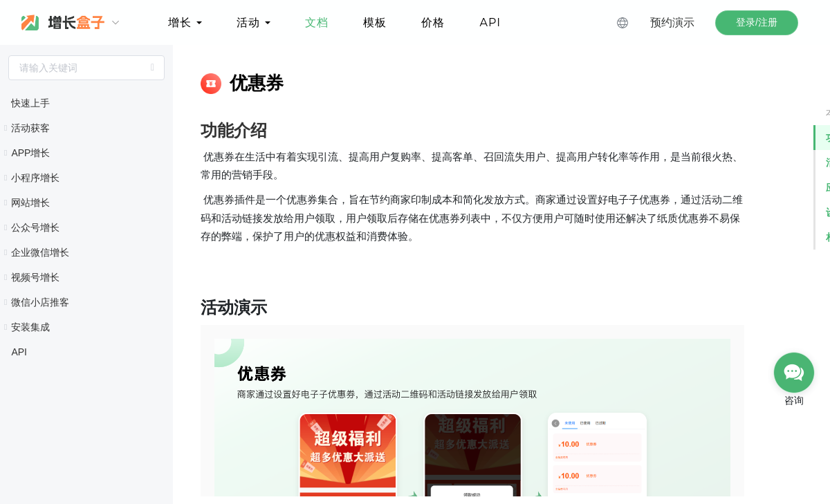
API (490, 22)
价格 (433, 22)
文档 (317, 22)
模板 (375, 22)
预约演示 (672, 22)
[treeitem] (86, 103)
